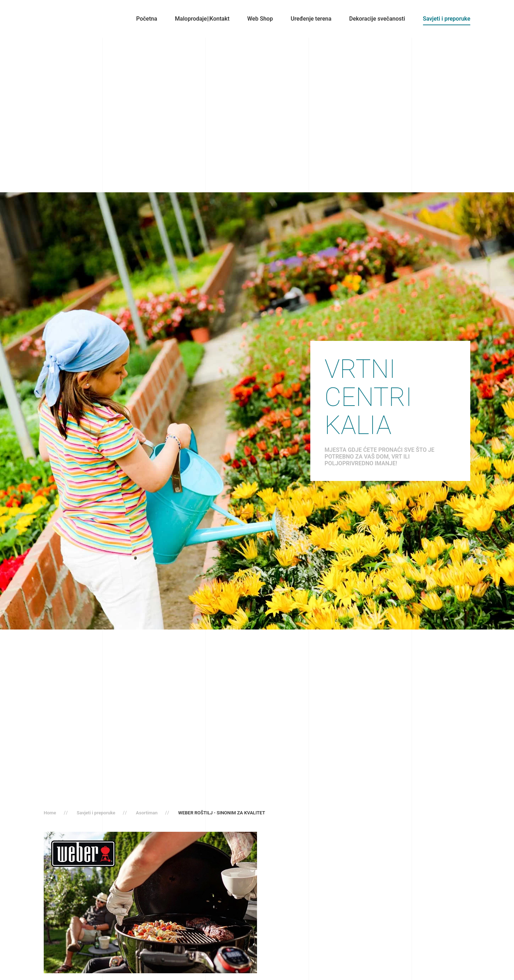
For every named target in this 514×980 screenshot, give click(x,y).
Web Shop (260, 19)
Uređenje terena (311, 19)
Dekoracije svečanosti (377, 19)
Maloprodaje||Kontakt (202, 19)
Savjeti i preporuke (447, 19)
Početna (147, 19)
